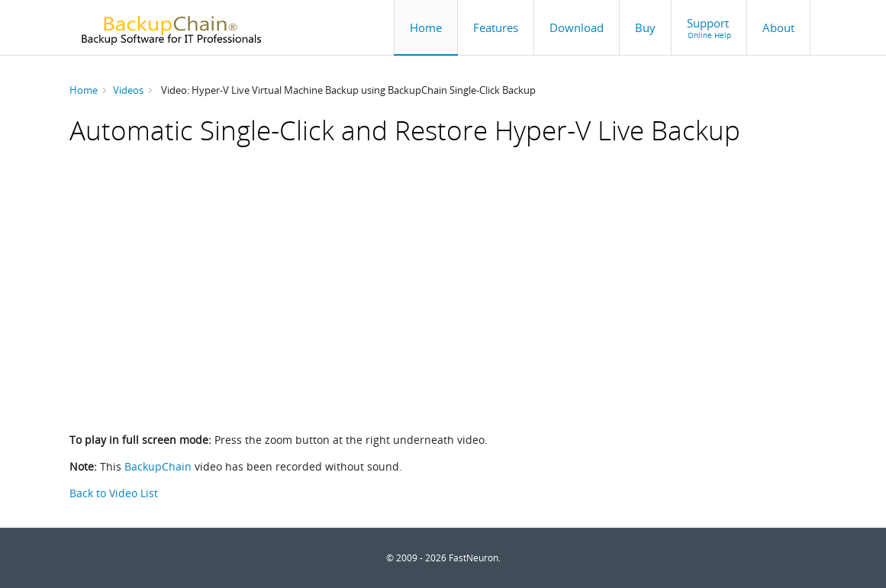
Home (84, 90)
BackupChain (158, 466)
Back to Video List (114, 493)
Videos (128, 90)
